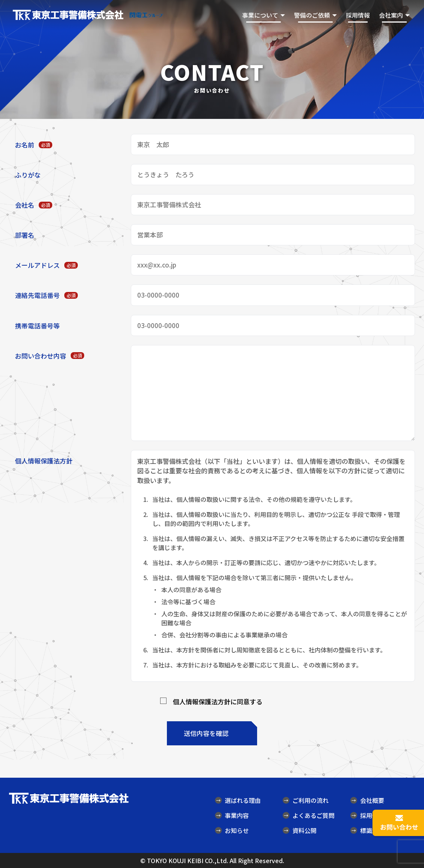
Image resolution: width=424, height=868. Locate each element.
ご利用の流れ (306, 800)
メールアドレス (46, 265)
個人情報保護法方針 (44, 461)
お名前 (34, 145)
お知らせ (232, 830)
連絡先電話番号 (46, 295)
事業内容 (232, 815)
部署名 (25, 235)
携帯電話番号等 (37, 326)
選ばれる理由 (238, 800)
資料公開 (300, 830)
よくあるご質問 (309, 815)
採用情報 (358, 15)
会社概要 (367, 800)
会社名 (34, 205)
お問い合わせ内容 (50, 356)
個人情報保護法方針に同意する (218, 702)
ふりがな (28, 175)
